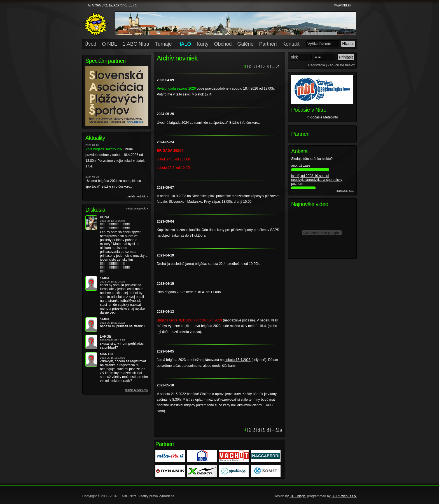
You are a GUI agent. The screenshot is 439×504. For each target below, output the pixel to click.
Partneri (268, 44)
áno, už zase (301, 165)
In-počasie (315, 117)
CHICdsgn (297, 496)
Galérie (246, 44)
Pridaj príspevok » (137, 208)
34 (278, 66)
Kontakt (291, 44)
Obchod (223, 44)
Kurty (203, 44)
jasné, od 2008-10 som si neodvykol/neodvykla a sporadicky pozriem (317, 180)
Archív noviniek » (138, 196)
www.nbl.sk (343, 5)
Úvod (90, 44)
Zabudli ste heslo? (341, 65)
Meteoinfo (331, 117)
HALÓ (184, 44)
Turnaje (163, 44)
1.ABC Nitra (136, 44)
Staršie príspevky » (136, 390)
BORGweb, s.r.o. (344, 496)
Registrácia (317, 65)
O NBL (109, 44)
